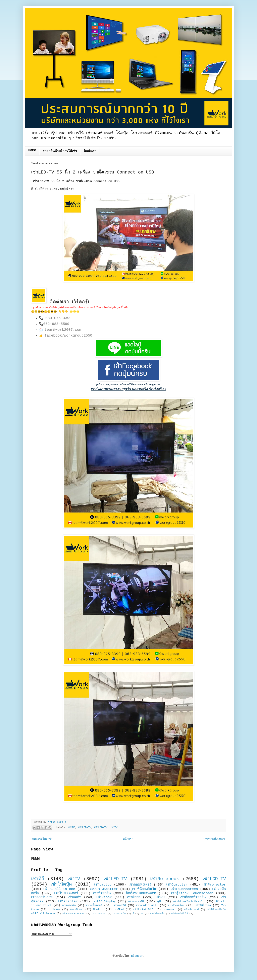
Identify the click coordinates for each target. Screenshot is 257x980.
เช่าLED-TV (101, 828)
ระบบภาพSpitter (104, 889)
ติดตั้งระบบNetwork (141, 893)
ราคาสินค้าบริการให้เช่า (60, 151)
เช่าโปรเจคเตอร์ (66, 893)
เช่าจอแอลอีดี (136, 902)
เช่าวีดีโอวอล (203, 905)
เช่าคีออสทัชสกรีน (193, 897)
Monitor (98, 910)
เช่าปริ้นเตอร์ (94, 905)
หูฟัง (160, 902)
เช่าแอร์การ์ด (119, 914)
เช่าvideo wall (147, 905)
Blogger (137, 956)
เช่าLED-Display (104, 902)
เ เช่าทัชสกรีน (157, 914)
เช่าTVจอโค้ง (176, 905)
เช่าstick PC (99, 914)
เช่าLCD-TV (85, 828)
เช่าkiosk (104, 897)
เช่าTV (114, 828)
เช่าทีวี (72, 828)
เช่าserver (169, 910)
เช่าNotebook (165, 879)
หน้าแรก (128, 839)
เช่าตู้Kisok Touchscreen (192, 893)
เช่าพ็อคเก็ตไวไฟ (180, 914)
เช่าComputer (177, 885)
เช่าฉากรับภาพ (42, 897)
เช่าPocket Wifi (144, 910)
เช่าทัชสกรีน (102, 893)
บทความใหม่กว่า (42, 839)
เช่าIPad (119, 910)
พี (133, 914)
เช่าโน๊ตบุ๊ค (61, 884)
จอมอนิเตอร (77, 910)
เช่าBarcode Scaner (74, 914)
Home (32, 150)
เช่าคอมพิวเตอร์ (140, 885)
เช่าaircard (191, 910)
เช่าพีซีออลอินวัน (144, 889)
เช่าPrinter (68, 901)
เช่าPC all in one (59, 889)
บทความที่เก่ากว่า (214, 839)
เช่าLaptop (103, 885)
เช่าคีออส (134, 897)
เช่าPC (160, 897)
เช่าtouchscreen (184, 889)
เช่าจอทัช (74, 897)
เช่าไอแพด (54, 910)
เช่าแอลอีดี (119, 905)
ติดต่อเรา (90, 151)
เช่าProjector (214, 885)
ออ (142, 914)
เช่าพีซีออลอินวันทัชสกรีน (189, 902)
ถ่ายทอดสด (69, 905)
